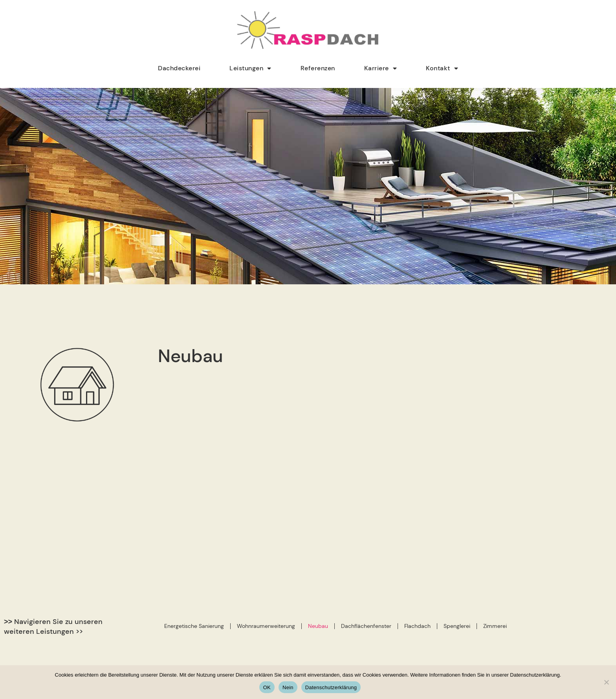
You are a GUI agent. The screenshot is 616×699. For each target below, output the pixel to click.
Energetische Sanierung (194, 498)
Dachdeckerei (179, 68)
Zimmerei (495, 498)
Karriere (381, 68)
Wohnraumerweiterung (266, 498)
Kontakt (442, 68)
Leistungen (250, 68)
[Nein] (606, 682)
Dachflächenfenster (366, 498)
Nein (288, 687)
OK (267, 687)
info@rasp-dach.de (355, 656)
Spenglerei (457, 498)
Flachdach (417, 498)
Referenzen (318, 68)
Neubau (318, 498)
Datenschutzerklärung (331, 687)
